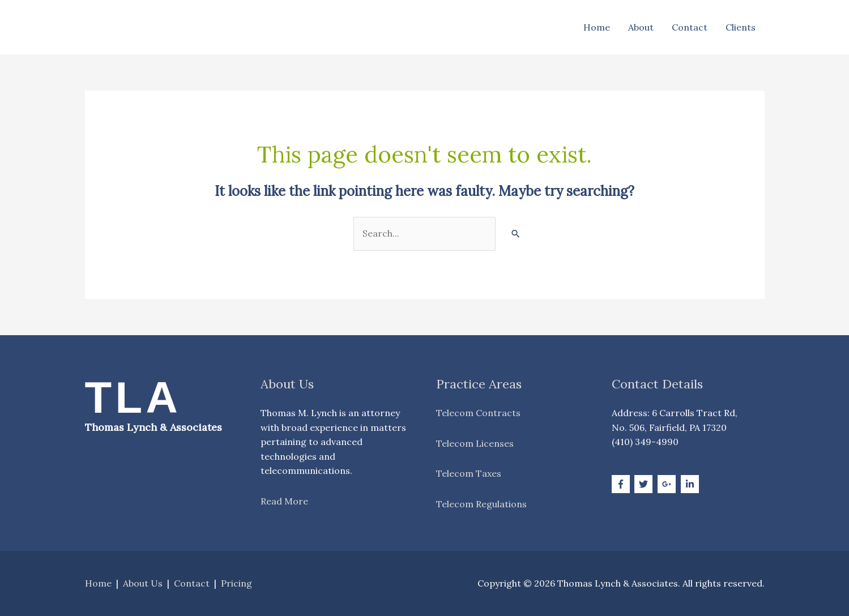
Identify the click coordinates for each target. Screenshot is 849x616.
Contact (690, 27)
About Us (143, 583)
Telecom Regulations (481, 504)
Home (597, 27)
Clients (741, 27)
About (641, 27)
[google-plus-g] (668, 484)
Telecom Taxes (469, 473)
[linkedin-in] (691, 484)
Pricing (236, 583)
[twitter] (645, 484)
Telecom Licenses (475, 443)
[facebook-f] (622, 484)
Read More (284, 501)
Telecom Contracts (478, 413)
